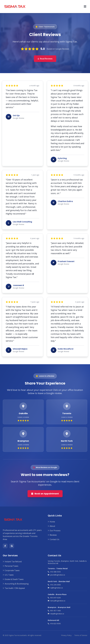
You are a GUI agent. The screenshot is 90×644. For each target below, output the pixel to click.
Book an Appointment (45, 494)
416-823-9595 (54, 624)
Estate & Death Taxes (13, 579)
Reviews (52, 535)
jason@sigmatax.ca (56, 575)
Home (51, 522)
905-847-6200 (54, 598)
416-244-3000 (54, 585)
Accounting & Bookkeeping (16, 584)
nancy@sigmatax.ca (56, 601)
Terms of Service (81, 635)
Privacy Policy (66, 635)
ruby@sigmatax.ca (56, 614)
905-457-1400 (54, 611)
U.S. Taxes (8, 575)
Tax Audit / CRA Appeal (14, 588)
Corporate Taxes (11, 570)
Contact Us (54, 539)
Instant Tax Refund (12, 562)
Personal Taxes (11, 566)
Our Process (54, 531)
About (51, 526)
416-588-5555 (54, 572)
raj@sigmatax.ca (55, 588)
